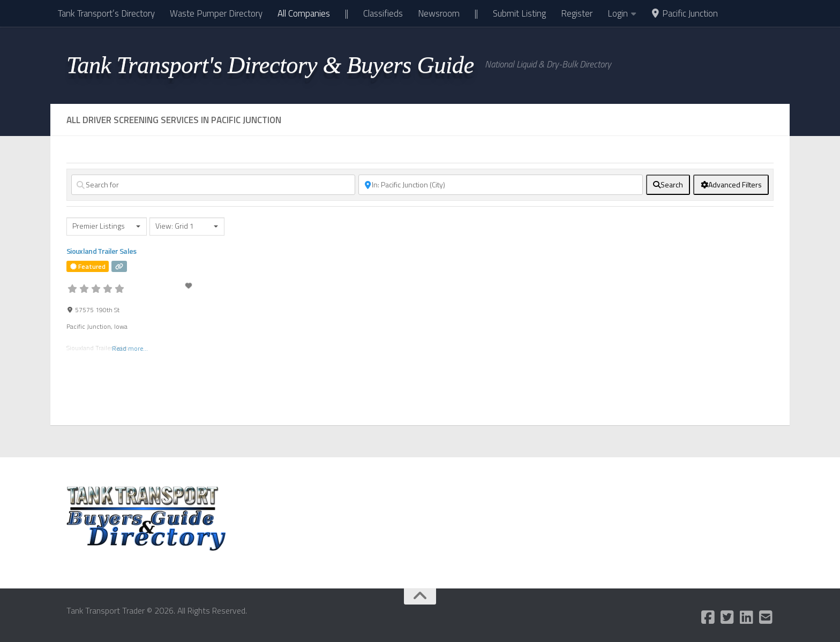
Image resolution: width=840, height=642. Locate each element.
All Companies (304, 13)
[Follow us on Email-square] (766, 617)
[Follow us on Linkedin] (747, 617)
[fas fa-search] (668, 185)
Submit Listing (519, 13)
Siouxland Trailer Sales (101, 251)
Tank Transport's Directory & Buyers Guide (270, 65)
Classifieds (383, 13)
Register (577, 13)
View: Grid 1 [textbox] (175, 226)
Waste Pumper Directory (216, 13)
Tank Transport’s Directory (106, 13)
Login (618, 13)
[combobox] (107, 226)
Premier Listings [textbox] (99, 226)
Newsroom (439, 13)
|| (347, 13)
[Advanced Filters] (731, 185)
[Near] (500, 185)
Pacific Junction (684, 13)
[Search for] (213, 185)
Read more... (130, 348)
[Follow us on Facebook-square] (708, 617)
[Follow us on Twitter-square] (727, 617)
